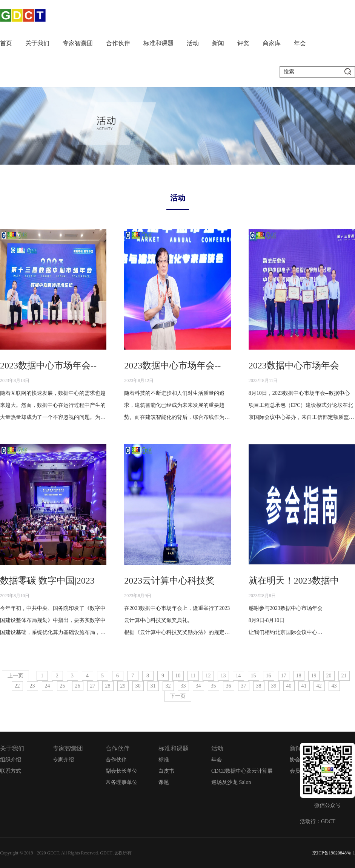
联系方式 (11, 771)
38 (259, 686)
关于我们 (37, 43)
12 (208, 676)
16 (269, 676)
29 (123, 686)
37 (244, 686)
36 (229, 686)
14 (238, 676)
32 (168, 686)
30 (138, 686)
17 (284, 676)
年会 (300, 43)
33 (183, 686)
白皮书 (166, 771)
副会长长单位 (121, 771)
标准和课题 (158, 43)
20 (329, 676)
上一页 (15, 676)
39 (274, 686)
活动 (193, 43)
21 (344, 676)
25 (63, 686)
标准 (164, 760)
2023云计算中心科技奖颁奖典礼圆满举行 (206, 581)
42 (319, 686)
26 (78, 686)
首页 (6, 43)
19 (314, 676)
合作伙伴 (118, 43)
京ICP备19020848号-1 (334, 853)
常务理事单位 (121, 782)
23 (32, 686)
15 (254, 676)
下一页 (178, 696)
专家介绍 (63, 760)
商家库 (272, 43)
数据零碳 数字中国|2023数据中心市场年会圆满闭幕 (102, 581)
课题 (164, 782)
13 (223, 676)
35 (214, 686)
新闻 (218, 43)
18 (299, 676)
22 (17, 686)
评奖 (243, 43)
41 (304, 686)
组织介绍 (11, 760)
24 (48, 686)
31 (153, 686)
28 (108, 686)
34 (198, 686)
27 (93, 686)
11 (193, 676)
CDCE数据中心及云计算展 (242, 771)
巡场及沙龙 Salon (231, 782)
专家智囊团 (78, 43)
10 (178, 676)
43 (334, 686)
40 (289, 686)
